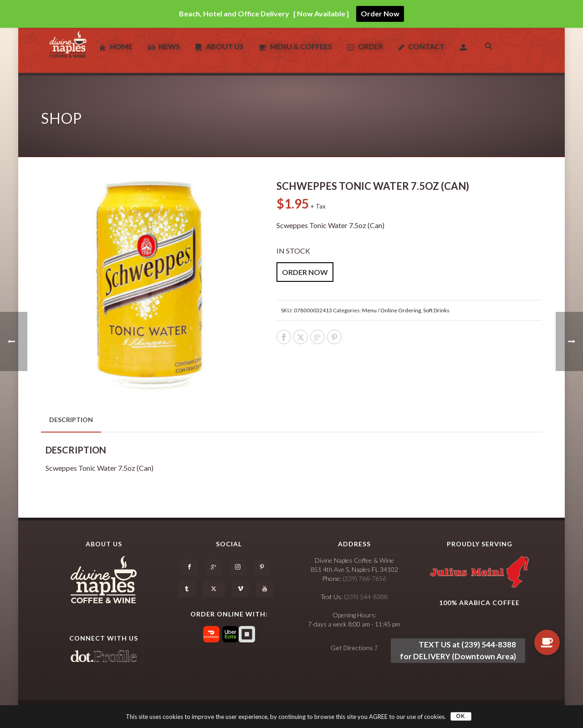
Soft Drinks (436, 310)
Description (71, 420)
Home (116, 46)
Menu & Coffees (295, 46)
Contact (421, 46)
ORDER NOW (305, 272)
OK (461, 716)
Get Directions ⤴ (354, 648)
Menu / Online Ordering (391, 310)
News (164, 46)
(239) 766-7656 (364, 578)
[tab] (71, 420)
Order (365, 46)
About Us (219, 46)
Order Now (380, 13)
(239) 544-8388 (366, 597)
